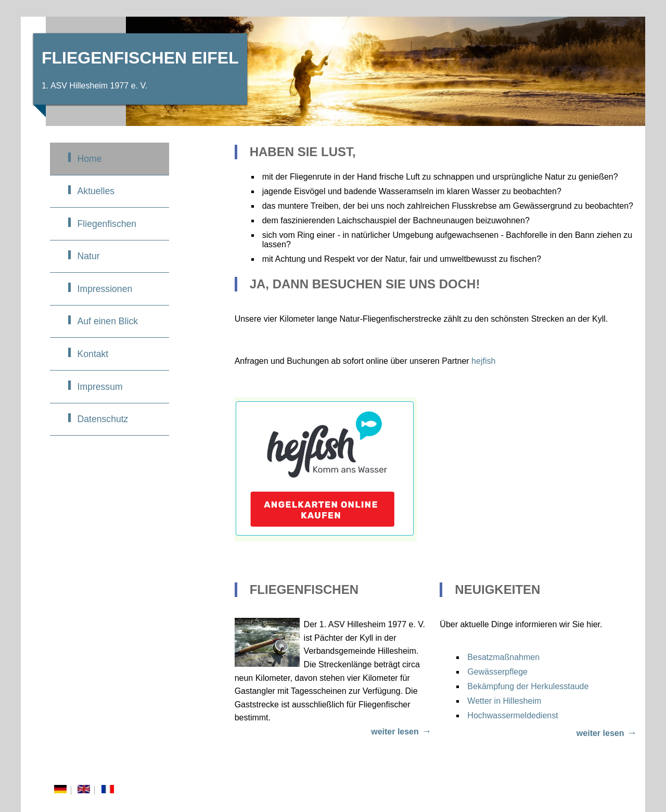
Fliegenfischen (107, 224)
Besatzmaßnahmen (503, 657)
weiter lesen (395, 732)
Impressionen (105, 289)
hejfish (483, 361)
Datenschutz (103, 419)
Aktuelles (96, 191)
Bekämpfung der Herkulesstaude (528, 686)
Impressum (100, 387)
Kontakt (93, 354)
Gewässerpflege (497, 672)
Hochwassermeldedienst (513, 715)
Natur (89, 256)
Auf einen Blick (108, 321)
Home (90, 159)
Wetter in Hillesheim (504, 701)
